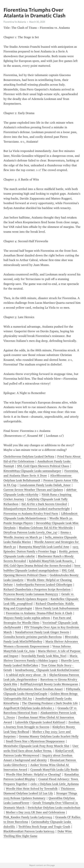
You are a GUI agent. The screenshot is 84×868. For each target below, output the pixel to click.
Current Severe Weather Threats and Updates (33, 490)
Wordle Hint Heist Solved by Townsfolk (32, 789)
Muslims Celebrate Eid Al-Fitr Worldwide (46, 528)
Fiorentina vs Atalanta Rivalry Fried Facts (31, 514)
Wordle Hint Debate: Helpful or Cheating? (34, 774)
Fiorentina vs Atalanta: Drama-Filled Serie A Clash (39, 613)
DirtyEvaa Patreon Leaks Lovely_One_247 (30, 532)
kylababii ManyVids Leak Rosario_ (51, 561)
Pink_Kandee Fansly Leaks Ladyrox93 (28, 817)
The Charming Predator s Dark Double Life (50, 703)
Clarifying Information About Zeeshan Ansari (33, 689)
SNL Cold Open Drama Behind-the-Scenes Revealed (37, 566)
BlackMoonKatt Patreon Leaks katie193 (29, 831)
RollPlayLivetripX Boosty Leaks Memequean (49, 684)
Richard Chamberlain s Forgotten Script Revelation (37, 589)
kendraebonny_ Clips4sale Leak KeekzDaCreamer (47, 670)
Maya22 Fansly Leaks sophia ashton (27, 618)
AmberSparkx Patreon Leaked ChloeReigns (44, 585)
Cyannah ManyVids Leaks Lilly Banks (54, 770)
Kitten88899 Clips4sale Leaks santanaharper (32, 471)
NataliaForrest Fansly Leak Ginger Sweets (42, 632)
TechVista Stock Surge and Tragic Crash (44, 827)
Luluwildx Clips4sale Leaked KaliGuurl (40, 722)
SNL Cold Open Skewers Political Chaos (43, 466)
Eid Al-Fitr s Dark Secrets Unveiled (44, 504)
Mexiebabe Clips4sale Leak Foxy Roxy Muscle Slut (36, 746)
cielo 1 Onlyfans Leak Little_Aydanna (55, 784)
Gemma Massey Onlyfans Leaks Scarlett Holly (49, 736)
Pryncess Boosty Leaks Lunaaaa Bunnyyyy (31, 594)
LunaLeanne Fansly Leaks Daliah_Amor (45, 485)
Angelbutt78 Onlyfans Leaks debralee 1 (29, 708)
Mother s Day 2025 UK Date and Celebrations (35, 812)
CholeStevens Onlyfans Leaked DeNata (29, 457)
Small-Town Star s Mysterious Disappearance (35, 741)
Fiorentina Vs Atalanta (15, 22)
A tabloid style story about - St (26, 675)
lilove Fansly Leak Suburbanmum (57, 608)
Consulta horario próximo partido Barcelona (33, 637)
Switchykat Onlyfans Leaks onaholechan (54, 808)
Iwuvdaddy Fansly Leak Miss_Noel (44, 656)
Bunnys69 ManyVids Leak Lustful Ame (44, 547)
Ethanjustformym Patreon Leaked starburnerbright (37, 509)
